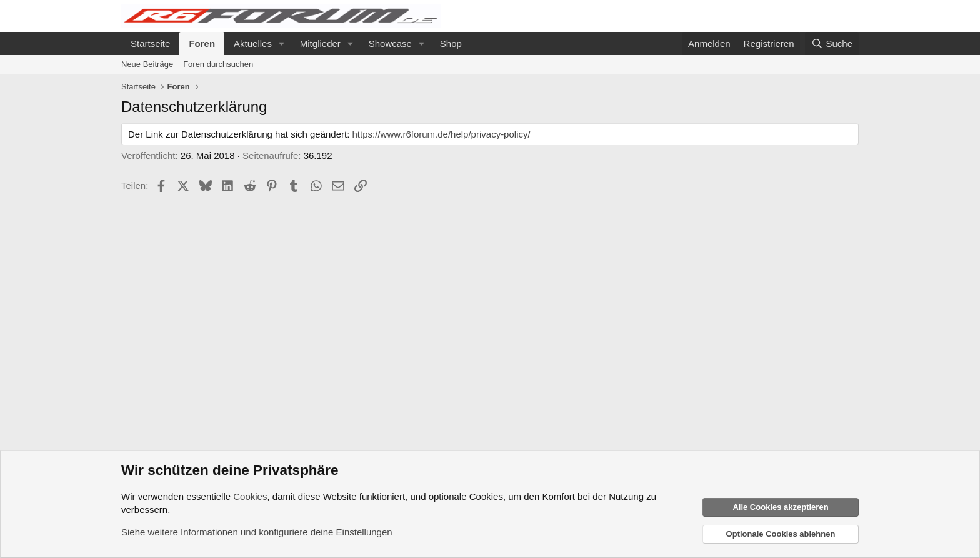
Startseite (150, 43)
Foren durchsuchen (218, 64)
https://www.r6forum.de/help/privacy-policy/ (442, 134)
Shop (451, 43)
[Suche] (832, 43)
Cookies (250, 496)
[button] (282, 43)
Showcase (390, 43)
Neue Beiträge (147, 64)
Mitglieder (320, 43)
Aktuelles (253, 43)
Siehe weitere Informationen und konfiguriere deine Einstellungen (257, 532)
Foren (202, 43)
